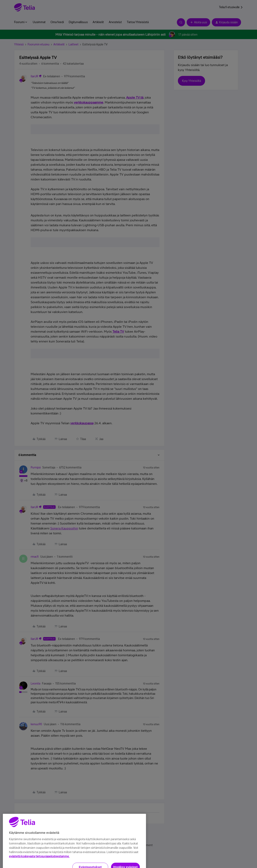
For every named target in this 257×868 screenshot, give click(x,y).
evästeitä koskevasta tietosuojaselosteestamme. (39, 865)
